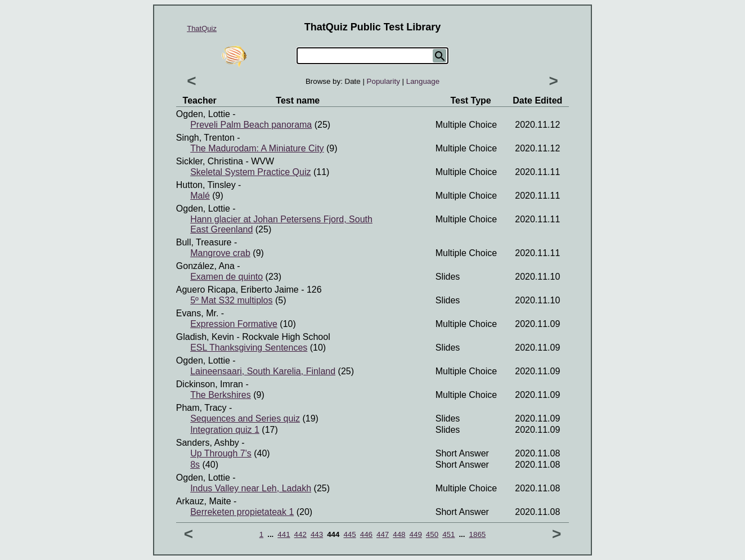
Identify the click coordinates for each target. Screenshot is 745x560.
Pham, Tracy (201, 408)
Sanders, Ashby (208, 443)
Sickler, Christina (210, 161)
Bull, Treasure (204, 242)
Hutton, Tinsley (206, 185)
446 (366, 534)
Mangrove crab (220, 253)
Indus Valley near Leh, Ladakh (251, 488)
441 (284, 534)
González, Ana (205, 266)
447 (383, 534)
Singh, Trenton (205, 138)
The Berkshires (221, 395)
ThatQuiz (202, 28)
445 (349, 534)
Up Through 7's (221, 453)
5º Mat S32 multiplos (231, 300)
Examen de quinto (226, 277)
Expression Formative (234, 324)
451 (448, 534)
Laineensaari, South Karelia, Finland (263, 371)
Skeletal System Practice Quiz (250, 172)
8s (195, 465)
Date (353, 81)
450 (432, 534)
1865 (478, 534)
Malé (200, 196)
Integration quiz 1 (225, 430)
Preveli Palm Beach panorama (251, 125)
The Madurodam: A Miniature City (257, 148)
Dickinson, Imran (210, 384)
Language (423, 81)
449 (416, 534)
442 (300, 534)
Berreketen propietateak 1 (242, 512)
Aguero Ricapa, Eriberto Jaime (237, 290)
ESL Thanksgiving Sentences (249, 348)
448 (399, 534)
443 (317, 534)
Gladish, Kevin (205, 337)
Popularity (383, 81)
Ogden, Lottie (203, 114)
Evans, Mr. (198, 313)
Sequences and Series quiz (245, 418)
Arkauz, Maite (204, 501)
